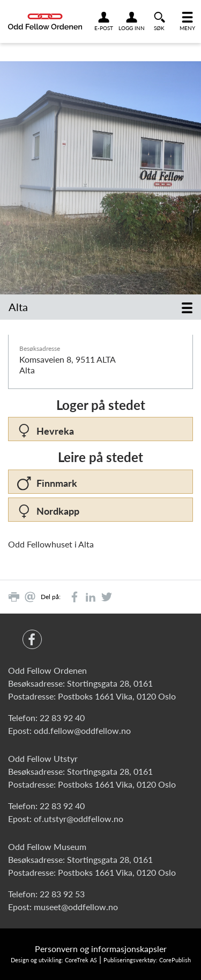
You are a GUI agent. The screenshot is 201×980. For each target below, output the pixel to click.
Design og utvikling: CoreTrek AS (54, 960)
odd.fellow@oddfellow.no (82, 730)
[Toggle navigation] (187, 307)
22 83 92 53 (62, 894)
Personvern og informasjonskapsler (101, 949)
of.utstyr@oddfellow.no (79, 819)
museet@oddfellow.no (76, 907)
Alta (18, 307)
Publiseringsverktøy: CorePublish (147, 960)
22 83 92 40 (62, 718)
